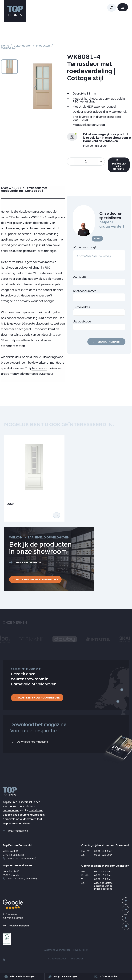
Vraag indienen (108, 343)
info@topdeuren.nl (16, 833)
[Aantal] (87, 162)
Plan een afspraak (95, 146)
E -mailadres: (82, 308)
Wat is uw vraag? (84, 248)
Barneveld (9, 821)
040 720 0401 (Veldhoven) (20, 881)
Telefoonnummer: (85, 292)
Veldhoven (26, 821)
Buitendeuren (23, 46)
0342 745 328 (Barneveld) (20, 861)
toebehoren (36, 813)
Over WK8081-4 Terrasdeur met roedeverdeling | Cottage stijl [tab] (24, 190)
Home (5, 46)
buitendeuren (11, 813)
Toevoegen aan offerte (122, 165)
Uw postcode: (82, 322)
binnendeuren (26, 809)
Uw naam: (80, 277)
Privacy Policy (80, 952)
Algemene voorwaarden (57, 952)
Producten (44, 46)
